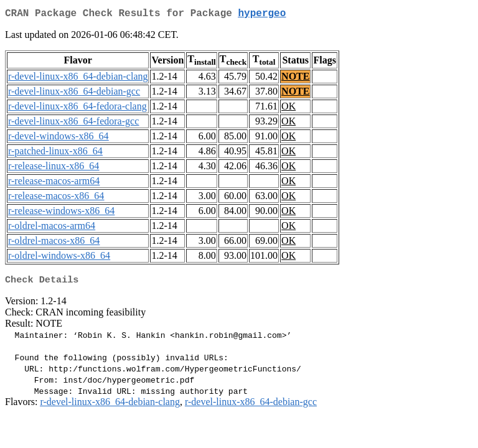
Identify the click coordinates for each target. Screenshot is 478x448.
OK (288, 109)
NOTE (295, 79)
